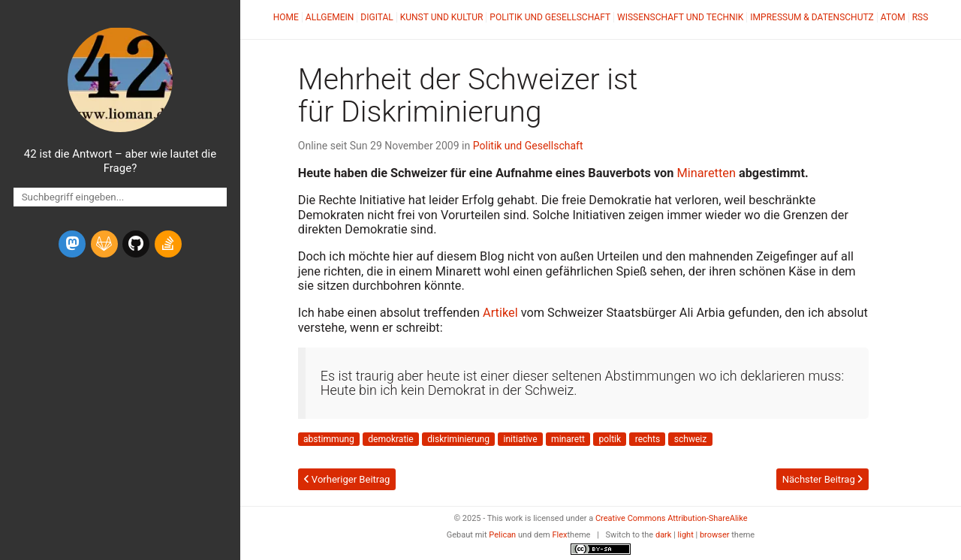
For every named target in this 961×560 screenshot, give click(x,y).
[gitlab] (104, 244)
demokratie (390, 439)
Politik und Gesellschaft (550, 17)
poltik (610, 439)
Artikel (500, 313)
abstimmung (329, 439)
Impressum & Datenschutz (812, 17)
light (686, 535)
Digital (377, 17)
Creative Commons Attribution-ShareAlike (672, 518)
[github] (136, 244)
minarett (568, 439)
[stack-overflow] (168, 244)
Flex (559, 535)
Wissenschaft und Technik (680, 17)
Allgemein (330, 17)
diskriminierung (458, 439)
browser (715, 535)
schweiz (691, 439)
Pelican (502, 535)
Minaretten (706, 173)
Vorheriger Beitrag (347, 479)
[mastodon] (72, 244)
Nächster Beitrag (822, 479)
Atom (893, 17)
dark (664, 535)
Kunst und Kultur (442, 17)
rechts (648, 439)
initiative (521, 439)
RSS (920, 17)
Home (286, 17)
